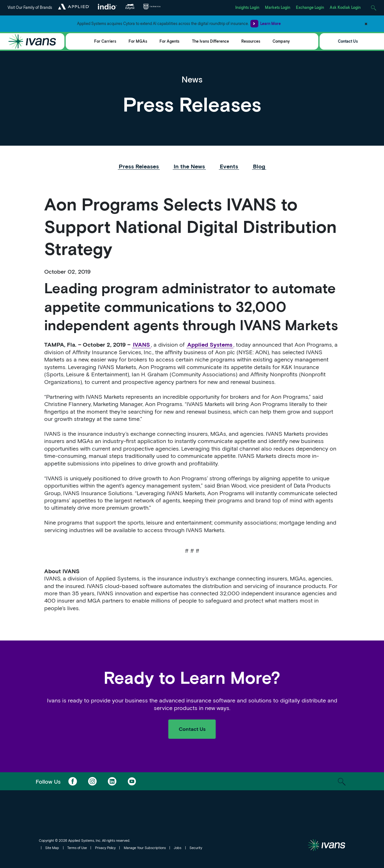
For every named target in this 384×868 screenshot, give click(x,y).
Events (229, 166)
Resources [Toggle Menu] (251, 41)
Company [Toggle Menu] (281, 41)
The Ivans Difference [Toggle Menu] (210, 41)
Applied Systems (210, 344)
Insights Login (247, 7)
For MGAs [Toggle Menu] (138, 41)
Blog (259, 166)
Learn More (265, 24)
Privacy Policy (105, 848)
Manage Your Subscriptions (145, 848)
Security (196, 848)
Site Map (52, 848)
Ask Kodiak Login (345, 7)
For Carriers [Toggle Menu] (105, 41)
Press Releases (139, 166)
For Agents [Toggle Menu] (169, 41)
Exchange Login (310, 7)
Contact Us (348, 41)
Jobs (177, 848)
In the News (189, 166)
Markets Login (278, 7)
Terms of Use (77, 848)
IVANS (141, 344)
